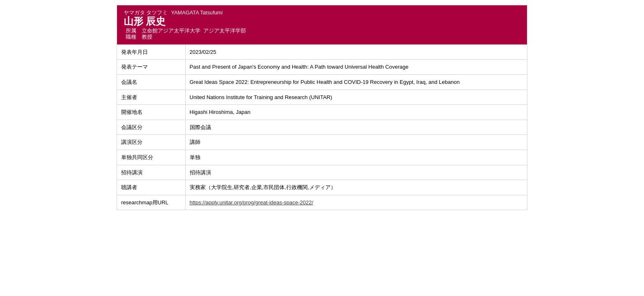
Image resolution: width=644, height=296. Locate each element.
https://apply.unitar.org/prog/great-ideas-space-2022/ (252, 202)
